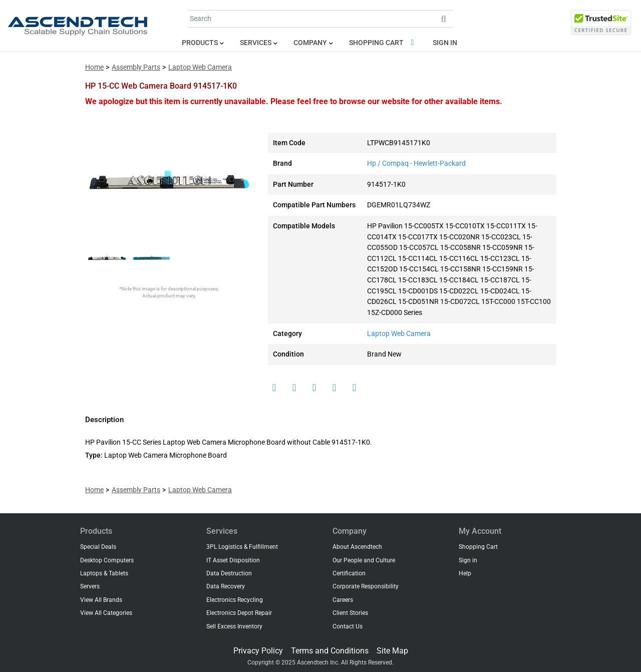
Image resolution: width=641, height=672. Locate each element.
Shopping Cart (383, 43)
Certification (349, 573)
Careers (343, 600)
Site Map (392, 651)
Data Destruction (229, 573)
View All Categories (106, 613)
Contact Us (348, 626)
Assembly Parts (136, 67)
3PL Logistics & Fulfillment (242, 547)
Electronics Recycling (235, 600)
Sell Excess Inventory (234, 626)
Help (465, 573)
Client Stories (350, 613)
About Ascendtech (357, 547)
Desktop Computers (107, 560)
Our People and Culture (364, 560)
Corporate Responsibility (366, 586)
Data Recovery (226, 586)
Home (94, 67)
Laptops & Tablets (104, 573)
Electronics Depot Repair (239, 613)
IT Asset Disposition (233, 560)
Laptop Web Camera (200, 67)
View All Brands (101, 600)
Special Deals (98, 547)
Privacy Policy (258, 651)
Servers (90, 586)
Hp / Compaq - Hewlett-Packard (416, 163)
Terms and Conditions (330, 651)
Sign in (445, 43)
